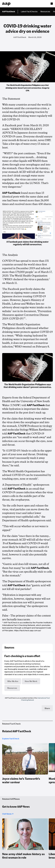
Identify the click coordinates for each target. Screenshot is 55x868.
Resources (45, 12)
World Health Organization (31, 276)
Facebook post (13, 125)
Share (47, 708)
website (7, 311)
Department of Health (18, 485)
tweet (10, 336)
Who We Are (13, 681)
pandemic (43, 279)
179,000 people (24, 272)
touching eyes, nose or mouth (20, 479)
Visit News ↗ (8, 814)
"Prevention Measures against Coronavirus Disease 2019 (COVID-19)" (27, 315)
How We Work (31, 681)
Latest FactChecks (29, 12)
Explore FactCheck (11, 739)
